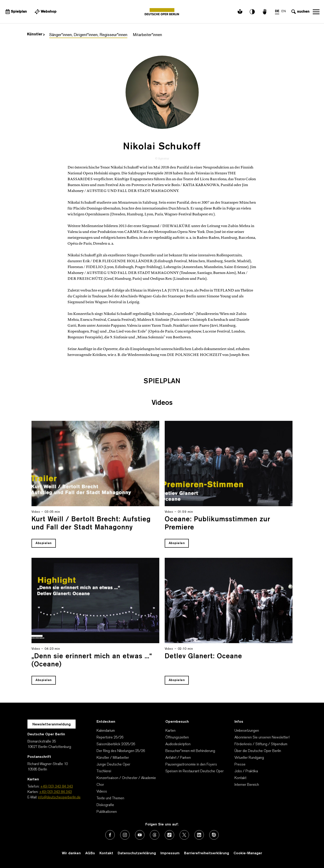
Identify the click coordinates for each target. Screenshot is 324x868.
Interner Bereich (247, 785)
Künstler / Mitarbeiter (113, 758)
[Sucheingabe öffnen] (300, 12)
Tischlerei (104, 771)
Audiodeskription (178, 744)
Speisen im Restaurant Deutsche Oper (195, 771)
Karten (170, 731)
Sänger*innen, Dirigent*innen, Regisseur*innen (88, 35)
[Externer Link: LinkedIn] (199, 835)
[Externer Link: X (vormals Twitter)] (184, 835)
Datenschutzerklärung (137, 853)
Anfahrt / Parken (178, 758)
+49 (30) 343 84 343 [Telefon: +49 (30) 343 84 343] (57, 787)
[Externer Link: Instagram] (125, 835)
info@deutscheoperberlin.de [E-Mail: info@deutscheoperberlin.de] (59, 797)
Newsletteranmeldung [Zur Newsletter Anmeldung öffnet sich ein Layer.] (52, 724)
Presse (240, 765)
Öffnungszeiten (177, 738)
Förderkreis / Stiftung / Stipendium (261, 744)
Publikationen (107, 812)
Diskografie (105, 805)
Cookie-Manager (248, 853)
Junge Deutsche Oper (113, 765)
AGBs (90, 853)
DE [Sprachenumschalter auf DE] (277, 11)
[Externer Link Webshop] (45, 12)
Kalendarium (106, 731)
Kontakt (240, 778)
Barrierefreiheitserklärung (207, 853)
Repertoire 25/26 (110, 738)
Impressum (170, 853)
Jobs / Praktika (246, 771)
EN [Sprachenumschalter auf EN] (284, 11)
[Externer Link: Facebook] (110, 835)
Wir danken (71, 853)
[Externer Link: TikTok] (169, 835)
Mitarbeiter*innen (147, 35)
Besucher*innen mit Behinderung (190, 751)
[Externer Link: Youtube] (140, 835)
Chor (100, 785)
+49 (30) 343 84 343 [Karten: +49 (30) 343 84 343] (55, 792)
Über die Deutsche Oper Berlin (258, 751)
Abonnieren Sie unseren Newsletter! (262, 738)
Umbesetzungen (247, 731)
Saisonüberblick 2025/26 (116, 744)
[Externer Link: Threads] (155, 835)
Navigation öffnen (316, 12)
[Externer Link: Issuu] (214, 835)
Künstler (36, 34)
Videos (102, 792)
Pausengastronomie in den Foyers (191, 765)
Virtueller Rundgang (249, 758)
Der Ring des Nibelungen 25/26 (121, 751)
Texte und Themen (110, 798)
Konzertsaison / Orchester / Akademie (126, 778)
